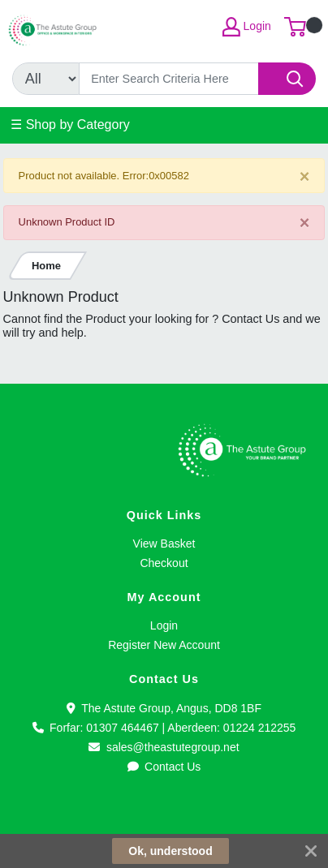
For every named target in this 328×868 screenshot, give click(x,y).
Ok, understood (170, 851)
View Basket (164, 544)
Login (164, 625)
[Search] (169, 79)
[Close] (305, 176)
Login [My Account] (247, 27)
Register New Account (164, 645)
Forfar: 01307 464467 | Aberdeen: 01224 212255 (164, 728)
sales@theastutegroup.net (164, 747)
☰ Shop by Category (70, 125)
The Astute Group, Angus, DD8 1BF (164, 708)
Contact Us (164, 767)
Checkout (164, 563)
